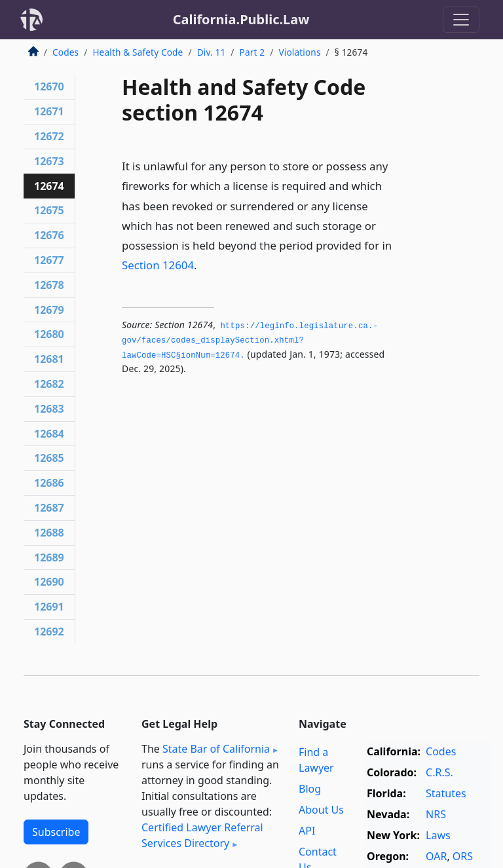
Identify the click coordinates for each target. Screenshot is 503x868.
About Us (321, 810)
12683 (49, 409)
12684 (49, 434)
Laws (438, 835)
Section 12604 (158, 265)
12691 (49, 607)
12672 (49, 136)
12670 (49, 86)
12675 (49, 210)
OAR (436, 856)
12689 (49, 557)
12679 (49, 310)
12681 (49, 359)
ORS (463, 856)
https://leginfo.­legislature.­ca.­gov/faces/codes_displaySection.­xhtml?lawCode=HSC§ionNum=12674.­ (250, 341)
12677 (49, 260)
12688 (49, 533)
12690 (49, 582)
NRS (436, 814)
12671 (49, 111)
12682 (49, 384)
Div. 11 (212, 52)
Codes (65, 52)
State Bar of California (216, 749)
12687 (49, 508)
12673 (49, 161)
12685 (49, 458)
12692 (49, 632)
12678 (49, 285)
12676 (49, 235)
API (307, 831)
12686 (49, 483)
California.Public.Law (241, 19)
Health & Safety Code (138, 52)
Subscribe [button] (56, 832)
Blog (310, 789)
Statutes (446, 793)
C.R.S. (439, 772)
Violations (299, 52)
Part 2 (252, 52)
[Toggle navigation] (461, 20)
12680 (49, 334)
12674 (49, 186)
